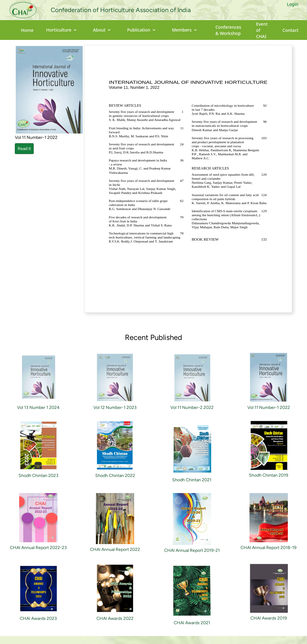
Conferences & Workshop (228, 30)
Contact (291, 30)
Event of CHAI (262, 30)
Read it (24, 149)
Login (293, 4)
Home (27, 30)
